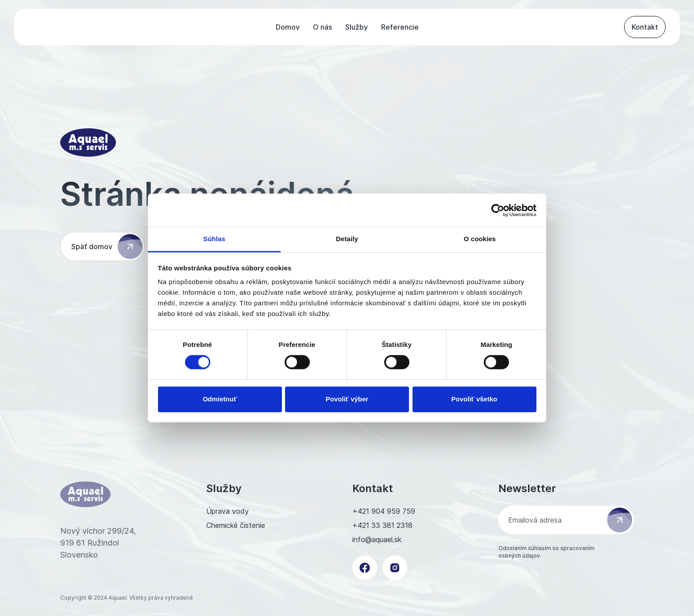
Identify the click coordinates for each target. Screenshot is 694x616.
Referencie (400, 27)
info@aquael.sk (377, 539)
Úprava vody (227, 511)
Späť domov (107, 246)
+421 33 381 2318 (382, 525)
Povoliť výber (347, 399)
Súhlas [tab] (214, 239)
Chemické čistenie (236, 525)
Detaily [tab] (347, 239)
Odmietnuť (220, 399)
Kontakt (645, 27)
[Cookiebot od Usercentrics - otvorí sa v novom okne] (498, 210)
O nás (322, 27)
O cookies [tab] (480, 239)
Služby (357, 27)
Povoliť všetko (474, 399)
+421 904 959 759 (384, 511)
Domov (288, 27)
